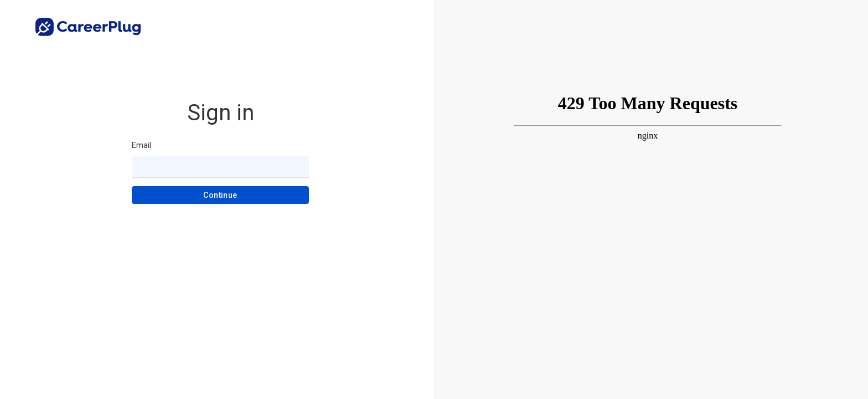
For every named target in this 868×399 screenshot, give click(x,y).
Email (141, 145)
